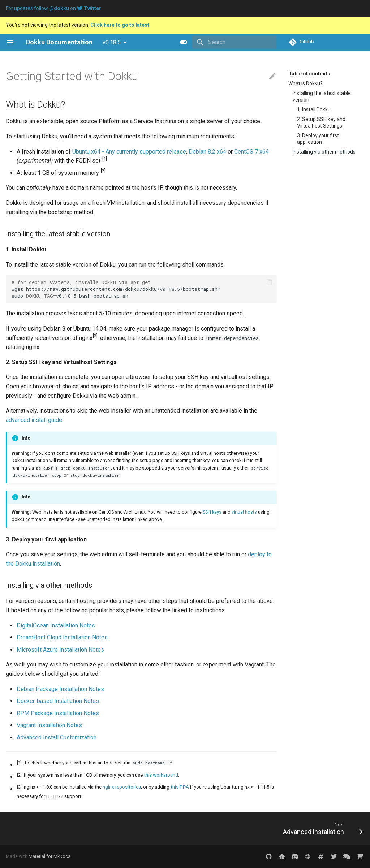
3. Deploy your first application (318, 139)
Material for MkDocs (50, 856)
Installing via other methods (324, 152)
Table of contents (309, 74)
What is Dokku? (306, 83)
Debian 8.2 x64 (207, 152)
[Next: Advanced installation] (321, 828)
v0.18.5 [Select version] (112, 42)
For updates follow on (53, 8)
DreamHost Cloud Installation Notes (62, 637)
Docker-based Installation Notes (58, 701)
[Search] (235, 42)
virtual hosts (244, 512)
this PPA (180, 787)
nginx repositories (122, 787)
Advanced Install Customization (57, 737)
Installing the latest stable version (322, 96)
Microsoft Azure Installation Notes (60, 650)
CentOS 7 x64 (251, 152)
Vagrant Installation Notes (49, 725)
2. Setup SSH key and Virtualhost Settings (321, 122)
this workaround (161, 775)
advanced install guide (34, 420)
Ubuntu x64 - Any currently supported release (129, 152)
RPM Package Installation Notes (58, 713)
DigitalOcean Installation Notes (56, 625)
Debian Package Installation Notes (60, 689)
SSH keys (212, 512)
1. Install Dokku (314, 109)
